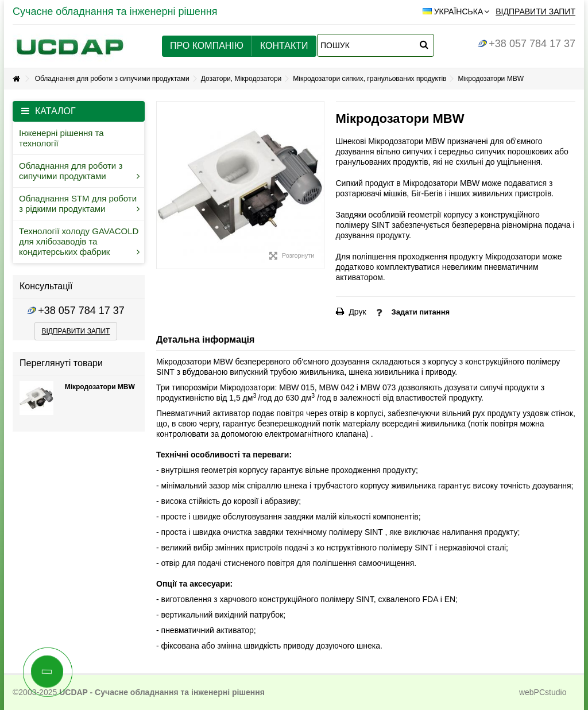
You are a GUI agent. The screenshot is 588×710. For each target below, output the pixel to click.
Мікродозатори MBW (100, 387)
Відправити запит (535, 11)
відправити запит (76, 331)
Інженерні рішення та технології (61, 138)
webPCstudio (543, 692)
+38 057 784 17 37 (527, 44)
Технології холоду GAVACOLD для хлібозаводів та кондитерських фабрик (79, 241)
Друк (357, 312)
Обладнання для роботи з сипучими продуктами (79, 171)
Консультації (46, 286)
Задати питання (421, 312)
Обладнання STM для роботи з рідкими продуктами (79, 203)
